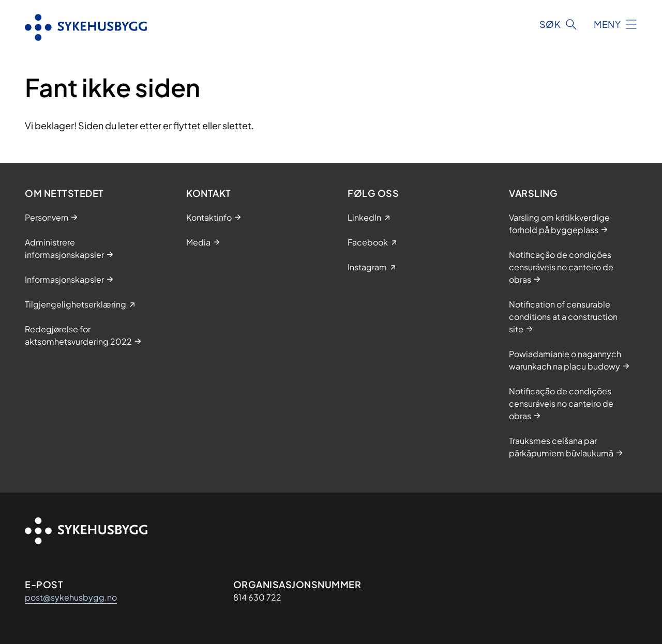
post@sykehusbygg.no (71, 597)
